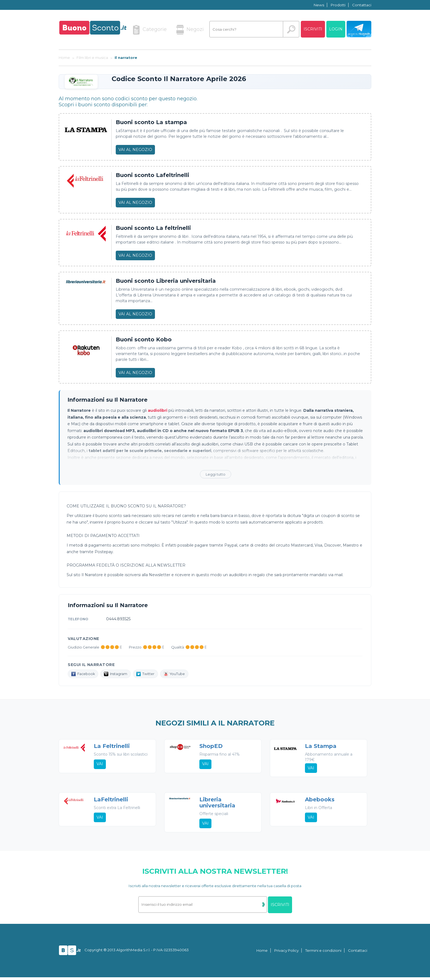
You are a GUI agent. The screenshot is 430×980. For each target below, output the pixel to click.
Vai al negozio (135, 150)
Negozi (190, 30)
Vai (100, 769)
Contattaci (362, 5)
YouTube (181, 674)
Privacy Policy (286, 953)
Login (336, 29)
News (319, 5)
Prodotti (338, 5)
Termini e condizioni (323, 953)
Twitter (150, 674)
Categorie (150, 30)
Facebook (84, 674)
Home (262, 953)
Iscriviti (313, 29)
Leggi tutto (216, 474)
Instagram (119, 674)
